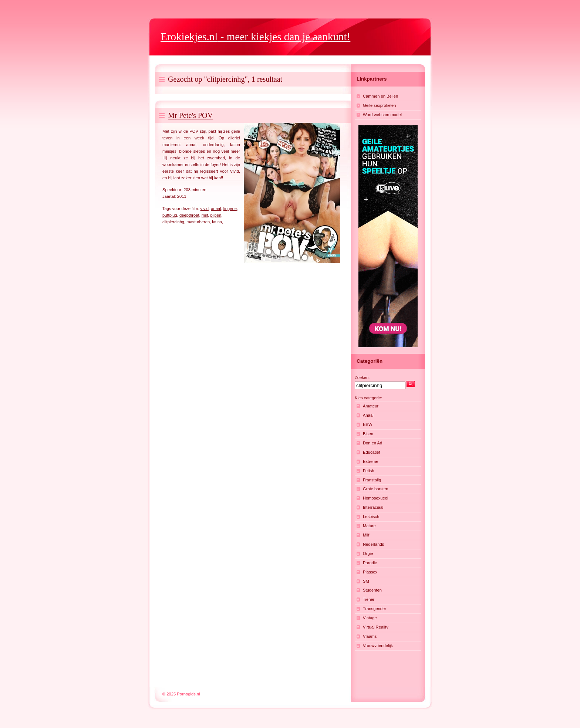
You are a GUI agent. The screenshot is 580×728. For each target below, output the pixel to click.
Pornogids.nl (188, 694)
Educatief (372, 452)
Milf (366, 535)
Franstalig (372, 480)
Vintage (370, 618)
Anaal (368, 415)
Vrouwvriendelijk (378, 646)
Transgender (375, 609)
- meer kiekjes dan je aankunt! (255, 37)
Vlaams (370, 636)
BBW (367, 424)
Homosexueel (375, 498)
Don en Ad (372, 443)
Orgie (368, 553)
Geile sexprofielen (380, 105)
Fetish (368, 471)
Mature (369, 526)
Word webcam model (382, 115)
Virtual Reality (376, 627)
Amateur (371, 406)
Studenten (372, 590)
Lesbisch (371, 517)
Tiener (369, 599)
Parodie (370, 563)
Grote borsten (375, 489)
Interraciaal (373, 507)
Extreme (371, 461)
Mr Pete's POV (190, 115)
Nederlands (373, 544)
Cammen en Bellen (380, 96)
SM (366, 581)
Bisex (368, 434)
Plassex (370, 572)
